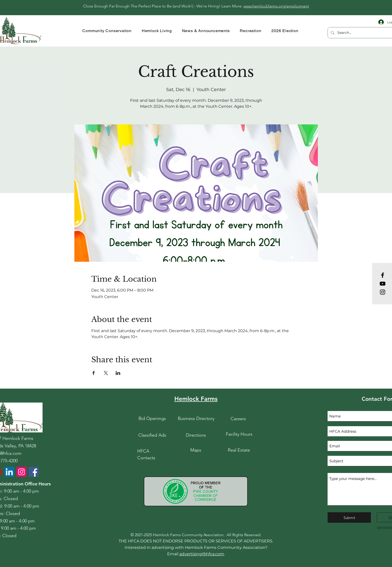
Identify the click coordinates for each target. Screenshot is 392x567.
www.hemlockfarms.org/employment (276, 6)
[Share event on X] (106, 373)
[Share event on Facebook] (94, 373)
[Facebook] (383, 275)
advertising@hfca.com (202, 554)
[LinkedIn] (9, 472)
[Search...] (364, 33)
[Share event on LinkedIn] (118, 373)
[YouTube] (383, 284)
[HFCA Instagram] (22, 472)
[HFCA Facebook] (34, 472)
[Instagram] (383, 292)
